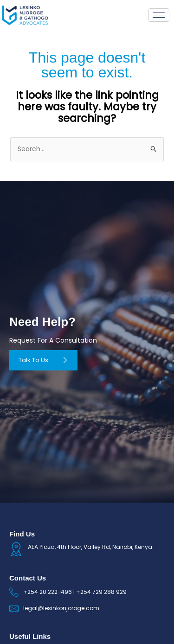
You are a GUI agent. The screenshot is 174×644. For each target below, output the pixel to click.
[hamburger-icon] (159, 15)
